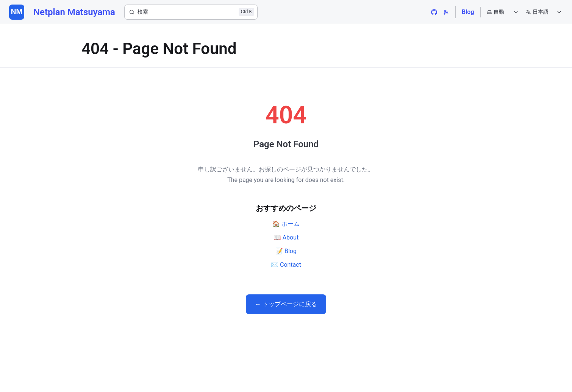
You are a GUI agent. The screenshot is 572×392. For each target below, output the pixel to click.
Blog (468, 12)
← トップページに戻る (286, 304)
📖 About (286, 237)
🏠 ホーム (286, 224)
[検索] (191, 12)
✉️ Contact (286, 265)
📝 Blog (286, 251)
